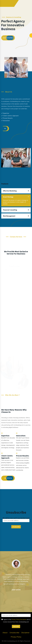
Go (5, 129)
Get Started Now (8, 38)
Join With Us (8, 478)
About (5, 633)
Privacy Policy (16, 620)
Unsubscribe (14, 633)
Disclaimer (23, 620)
